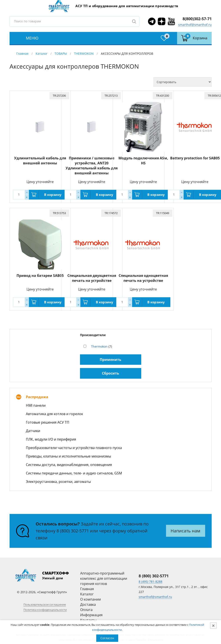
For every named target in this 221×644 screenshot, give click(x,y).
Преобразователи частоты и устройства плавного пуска (74, 446)
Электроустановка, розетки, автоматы (58, 480)
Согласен (107, 638)
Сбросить (110, 372)
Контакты (88, 619)
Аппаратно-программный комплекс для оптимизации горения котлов (104, 577)
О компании (91, 598)
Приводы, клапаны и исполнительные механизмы (68, 455)
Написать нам (185, 529)
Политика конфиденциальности (45, 608)
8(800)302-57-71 (197, 19)
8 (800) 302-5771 (73, 529)
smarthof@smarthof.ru (195, 25)
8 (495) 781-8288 (150, 580)
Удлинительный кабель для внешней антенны (42, 160)
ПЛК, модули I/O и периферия (51, 438)
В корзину (55, 194)
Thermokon (99, 345)
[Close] (213, 626)
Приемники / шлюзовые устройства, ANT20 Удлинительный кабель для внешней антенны (94, 165)
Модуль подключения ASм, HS (145, 157)
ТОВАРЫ (61, 54)
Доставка (88, 603)
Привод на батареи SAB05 (42, 274)
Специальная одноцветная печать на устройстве (145, 277)
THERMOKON (84, 54)
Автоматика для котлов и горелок (54, 413)
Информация (91, 614)
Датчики (33, 429)
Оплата (86, 608)
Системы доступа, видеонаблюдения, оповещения (69, 463)
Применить (110, 358)
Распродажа (37, 396)
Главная (22, 54)
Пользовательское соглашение (45, 603)
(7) (101, 345)
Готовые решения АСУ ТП (48, 421)
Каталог (42, 54)
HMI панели (36, 404)
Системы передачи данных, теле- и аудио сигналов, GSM (74, 472)
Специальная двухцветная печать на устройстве (94, 277)
